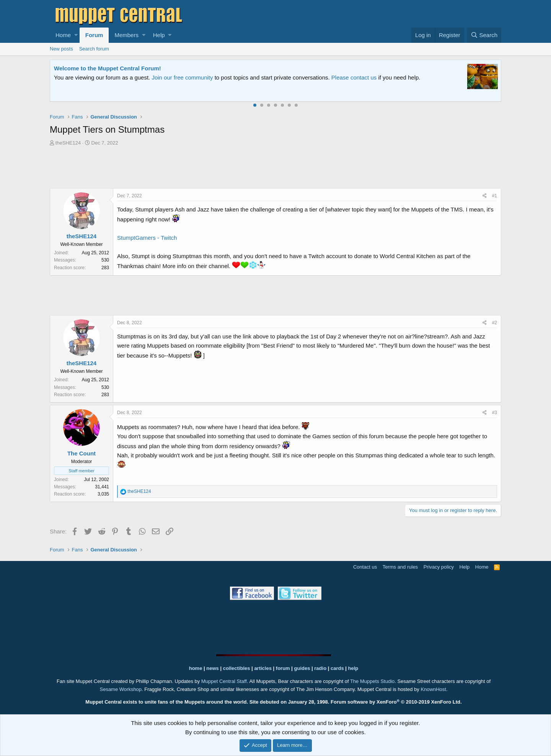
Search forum (94, 49)
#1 (495, 196)
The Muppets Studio (372, 681)
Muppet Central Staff (224, 681)
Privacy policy (439, 567)
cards (337, 668)
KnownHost (433, 689)
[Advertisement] (275, 168)
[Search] (484, 35)
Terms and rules (400, 567)
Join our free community (182, 77)
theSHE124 (68, 143)
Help (159, 35)
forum (283, 668)
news (213, 668)
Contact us (365, 567)
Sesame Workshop (121, 689)
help (353, 668)
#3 (495, 413)
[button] (76, 35)
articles (263, 668)
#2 (495, 323)
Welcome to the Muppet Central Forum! (108, 68)
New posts (61, 49)
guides (302, 668)
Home (63, 35)
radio (320, 668)
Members (126, 35)
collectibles (237, 668)
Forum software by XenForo (396, 702)
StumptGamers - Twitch (147, 238)
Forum (94, 35)
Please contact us (354, 77)
